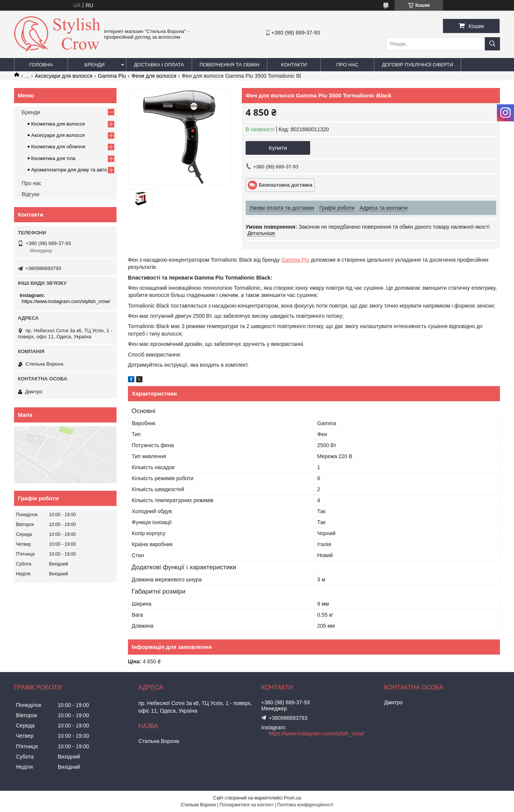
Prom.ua (292, 798)
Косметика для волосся (58, 124)
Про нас (348, 65)
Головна (41, 65)
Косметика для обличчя (58, 147)
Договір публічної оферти (418, 65)
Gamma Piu (112, 76)
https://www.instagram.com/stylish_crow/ (66, 301)
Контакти (294, 65)
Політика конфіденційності (305, 805)
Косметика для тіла (53, 158)
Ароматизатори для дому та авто (69, 170)
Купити (278, 148)
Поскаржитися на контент (246, 805)
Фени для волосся (154, 76)
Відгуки (31, 194)
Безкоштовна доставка (286, 185)
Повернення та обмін (230, 65)
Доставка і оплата (159, 65)
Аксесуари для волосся (64, 76)
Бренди (94, 65)
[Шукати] (492, 44)
